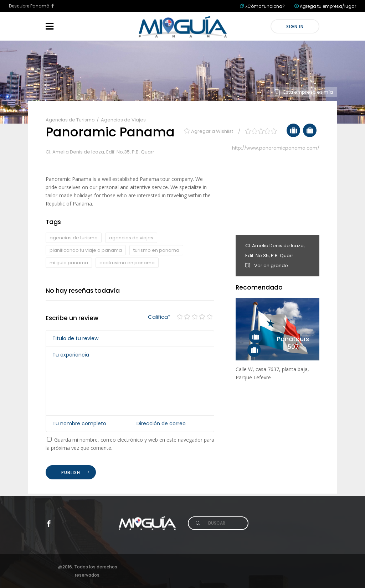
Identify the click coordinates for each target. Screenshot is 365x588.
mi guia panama (69, 263)
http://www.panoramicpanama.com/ (276, 148)
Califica (159, 317)
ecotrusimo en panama (127, 263)
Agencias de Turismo (71, 120)
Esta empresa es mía (304, 92)
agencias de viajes (131, 238)
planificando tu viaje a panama (86, 250)
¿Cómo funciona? (265, 6)
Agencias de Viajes (123, 120)
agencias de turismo (74, 238)
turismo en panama (156, 250)
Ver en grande (267, 266)
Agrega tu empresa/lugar (328, 6)
